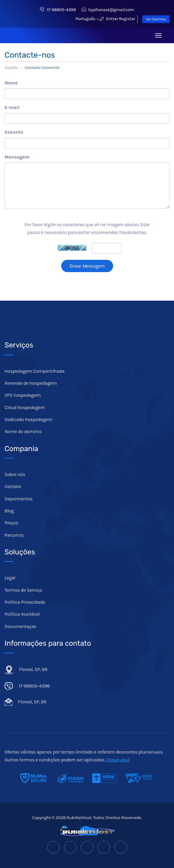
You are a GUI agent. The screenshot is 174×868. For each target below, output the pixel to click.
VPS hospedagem (23, 395)
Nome (11, 83)
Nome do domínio (23, 431)
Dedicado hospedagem (28, 419)
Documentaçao (20, 626)
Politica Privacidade (25, 602)
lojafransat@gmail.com (108, 10)
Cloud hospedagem (25, 407)
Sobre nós (15, 474)
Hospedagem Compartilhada (34, 371)
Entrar (109, 19)
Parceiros (14, 535)
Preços (11, 523)
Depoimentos (18, 499)
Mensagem (17, 157)
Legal (10, 578)
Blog (9, 511)
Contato (13, 486)
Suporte (11, 67)
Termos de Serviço (23, 590)
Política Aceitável (22, 614)
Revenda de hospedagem (31, 383)
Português (87, 19)
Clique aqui (118, 760)
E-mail (12, 107)
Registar (127, 19)
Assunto (14, 132)
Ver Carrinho (156, 19)
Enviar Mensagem (87, 266)
